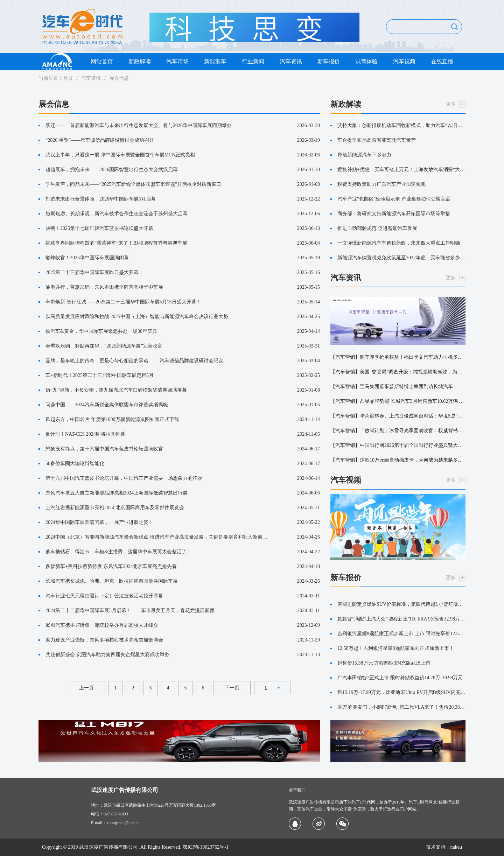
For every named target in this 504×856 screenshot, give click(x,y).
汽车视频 (404, 61)
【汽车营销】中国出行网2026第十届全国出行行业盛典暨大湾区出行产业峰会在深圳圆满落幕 (398, 445)
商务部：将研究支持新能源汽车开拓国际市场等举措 (394, 214)
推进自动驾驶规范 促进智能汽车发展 (377, 228)
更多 (451, 104)
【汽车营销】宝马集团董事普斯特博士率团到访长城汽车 (392, 387)
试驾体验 (366, 61)
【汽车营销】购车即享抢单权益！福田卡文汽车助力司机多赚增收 (398, 357)
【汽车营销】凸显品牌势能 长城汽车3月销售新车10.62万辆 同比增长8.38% (398, 401)
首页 (68, 78)
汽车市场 (177, 61)
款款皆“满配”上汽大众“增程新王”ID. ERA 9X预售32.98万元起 (401, 619)
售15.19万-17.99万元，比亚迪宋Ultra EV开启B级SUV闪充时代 (401, 692)
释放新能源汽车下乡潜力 (364, 155)
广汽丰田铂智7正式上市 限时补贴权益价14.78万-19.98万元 (400, 678)
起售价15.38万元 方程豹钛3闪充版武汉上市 (384, 663)
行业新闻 (253, 61)
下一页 (232, 688)
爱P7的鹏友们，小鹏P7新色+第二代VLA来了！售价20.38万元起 (401, 707)
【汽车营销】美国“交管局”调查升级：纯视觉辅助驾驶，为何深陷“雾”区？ (398, 372)
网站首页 (102, 61)
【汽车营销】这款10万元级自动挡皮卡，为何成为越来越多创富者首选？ (398, 460)
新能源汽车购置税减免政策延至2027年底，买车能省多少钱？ (401, 258)
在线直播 (442, 61)
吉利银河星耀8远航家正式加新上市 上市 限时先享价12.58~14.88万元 (401, 634)
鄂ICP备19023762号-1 (205, 847)
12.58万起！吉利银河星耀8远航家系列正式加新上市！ (396, 648)
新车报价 (329, 61)
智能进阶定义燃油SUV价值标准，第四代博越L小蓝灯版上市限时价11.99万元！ (401, 604)
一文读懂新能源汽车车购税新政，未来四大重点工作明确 (399, 243)
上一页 (86, 688)
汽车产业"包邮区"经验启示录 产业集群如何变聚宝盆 (394, 199)
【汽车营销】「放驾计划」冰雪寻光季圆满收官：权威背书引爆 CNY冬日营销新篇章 (398, 431)
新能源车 (215, 61)
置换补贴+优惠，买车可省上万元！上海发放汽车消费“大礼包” (401, 170)
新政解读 (140, 61)
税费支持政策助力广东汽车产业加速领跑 (381, 184)
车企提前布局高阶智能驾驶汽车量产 (377, 140)
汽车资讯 (291, 61)
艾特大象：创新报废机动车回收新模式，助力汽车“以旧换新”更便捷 (401, 125)
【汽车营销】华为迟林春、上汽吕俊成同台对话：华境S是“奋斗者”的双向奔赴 (398, 416)
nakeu (456, 847)
